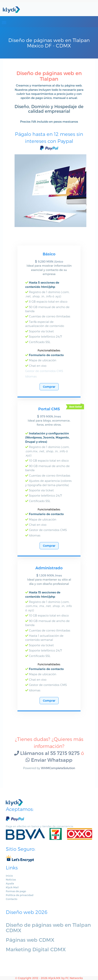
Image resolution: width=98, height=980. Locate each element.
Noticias (11, 880)
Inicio (9, 876)
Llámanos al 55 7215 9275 (47, 753)
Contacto (12, 899)
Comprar (49, 387)
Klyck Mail (12, 887)
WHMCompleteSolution (58, 768)
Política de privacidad (20, 895)
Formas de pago (16, 891)
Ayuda (10, 883)
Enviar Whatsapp (49, 760)
